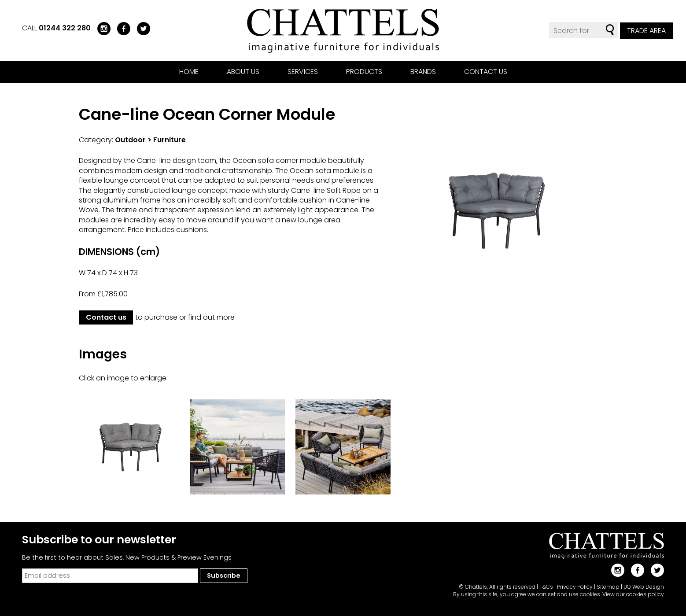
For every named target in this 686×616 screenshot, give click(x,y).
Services (303, 72)
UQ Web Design (644, 587)
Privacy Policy (575, 587)
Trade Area (646, 31)
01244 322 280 (65, 28)
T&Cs (546, 587)
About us (243, 72)
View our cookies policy (633, 594)
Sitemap (608, 587)
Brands (423, 72)
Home (189, 72)
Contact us (486, 72)
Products (364, 72)
